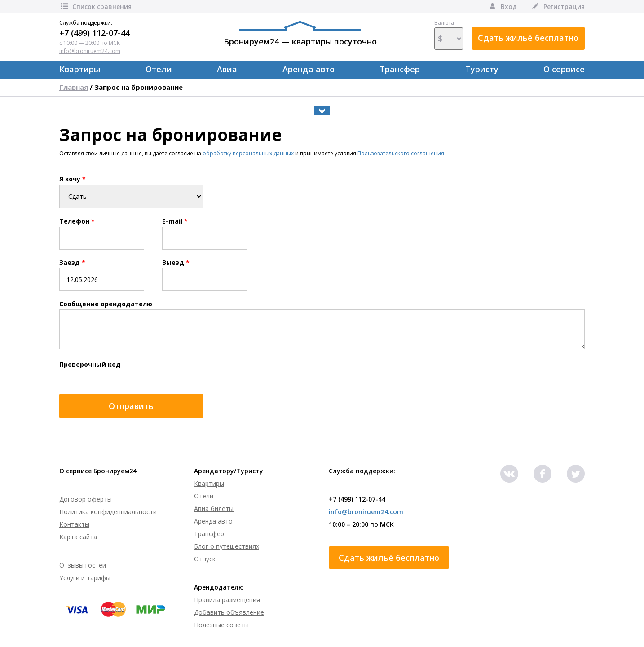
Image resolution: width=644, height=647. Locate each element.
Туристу (482, 69)
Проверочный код (90, 365)
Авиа (227, 69)
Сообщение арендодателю (106, 304)
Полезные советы (221, 625)
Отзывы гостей (83, 565)
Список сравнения (95, 7)
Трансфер (400, 69)
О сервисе (564, 69)
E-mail (175, 221)
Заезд (72, 263)
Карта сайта (78, 537)
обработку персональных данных (248, 153)
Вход (502, 7)
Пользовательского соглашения (401, 153)
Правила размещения (227, 600)
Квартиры (80, 69)
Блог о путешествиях (227, 546)
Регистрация (558, 7)
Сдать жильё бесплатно (528, 38)
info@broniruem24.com (90, 51)
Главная (74, 87)
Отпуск (205, 559)
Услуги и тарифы (85, 578)
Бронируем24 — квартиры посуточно (300, 34)
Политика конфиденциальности (108, 512)
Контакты (74, 524)
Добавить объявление (229, 612)
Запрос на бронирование (139, 87)
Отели (159, 69)
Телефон (77, 221)
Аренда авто (309, 69)
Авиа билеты (214, 508)
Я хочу (73, 179)
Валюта (449, 35)
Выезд (176, 263)
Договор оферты (86, 499)
